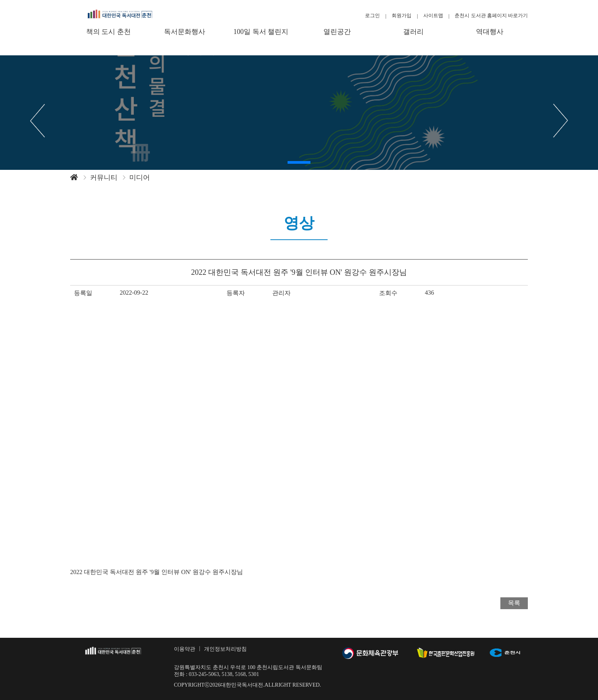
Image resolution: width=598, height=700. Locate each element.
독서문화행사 (185, 32)
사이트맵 (433, 15)
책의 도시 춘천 (109, 32)
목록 (514, 603)
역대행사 (490, 32)
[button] (299, 162)
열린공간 (337, 32)
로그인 (372, 15)
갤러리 (413, 32)
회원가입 (402, 15)
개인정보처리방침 (225, 649)
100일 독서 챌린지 (261, 32)
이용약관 (185, 649)
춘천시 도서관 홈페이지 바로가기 (491, 15)
